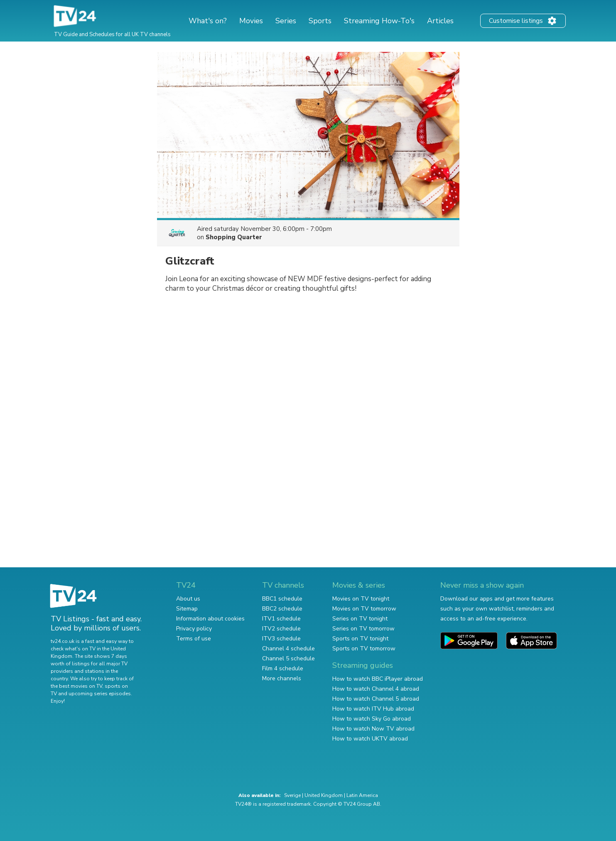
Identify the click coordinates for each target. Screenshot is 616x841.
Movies (251, 21)
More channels (282, 678)
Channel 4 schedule (288, 649)
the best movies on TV (76, 686)
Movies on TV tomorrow (364, 609)
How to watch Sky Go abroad (372, 719)
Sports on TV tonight (360, 639)
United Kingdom (324, 795)
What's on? (208, 21)
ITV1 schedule (281, 619)
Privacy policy (194, 629)
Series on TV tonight (360, 619)
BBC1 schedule (282, 599)
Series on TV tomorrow (363, 629)
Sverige (292, 795)
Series (286, 21)
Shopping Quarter (234, 237)
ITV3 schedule (281, 639)
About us (188, 599)
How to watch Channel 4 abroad (376, 689)
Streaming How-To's (379, 21)
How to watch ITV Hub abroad (373, 709)
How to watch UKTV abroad (370, 739)
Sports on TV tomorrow (364, 649)
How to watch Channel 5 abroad (376, 699)
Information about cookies (210, 619)
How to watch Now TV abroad (373, 729)
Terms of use (194, 639)
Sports (320, 21)
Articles (440, 21)
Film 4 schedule (283, 668)
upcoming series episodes (100, 694)
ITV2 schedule (281, 629)
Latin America (362, 795)
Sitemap (187, 609)
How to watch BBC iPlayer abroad (378, 679)
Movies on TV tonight (361, 599)
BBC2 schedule (282, 609)
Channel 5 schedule (288, 658)
